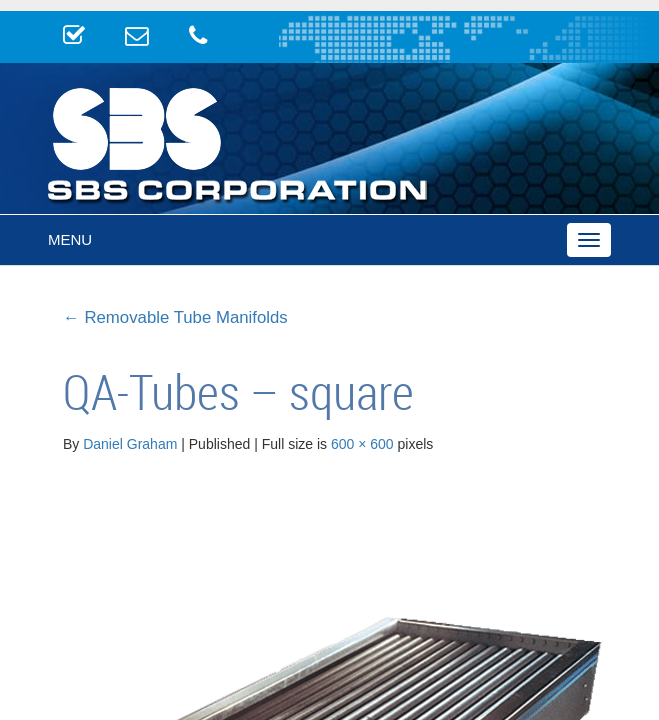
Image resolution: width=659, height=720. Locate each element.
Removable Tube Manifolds (175, 317)
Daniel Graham (130, 444)
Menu (70, 239)
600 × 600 (362, 444)
